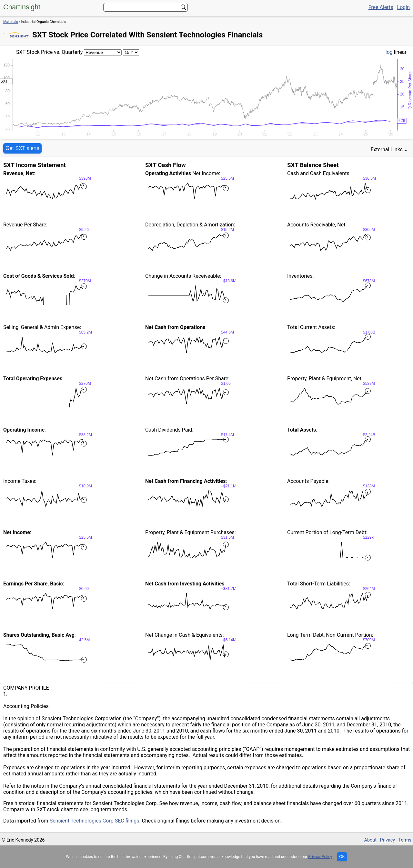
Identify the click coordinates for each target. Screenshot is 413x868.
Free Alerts (381, 7)
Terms (405, 840)
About (370, 840)
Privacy (388, 840)
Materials (11, 22)
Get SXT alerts (22, 148)
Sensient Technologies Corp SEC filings (95, 821)
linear (400, 52)
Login (403, 7)
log (389, 52)
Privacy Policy (320, 857)
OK (342, 857)
